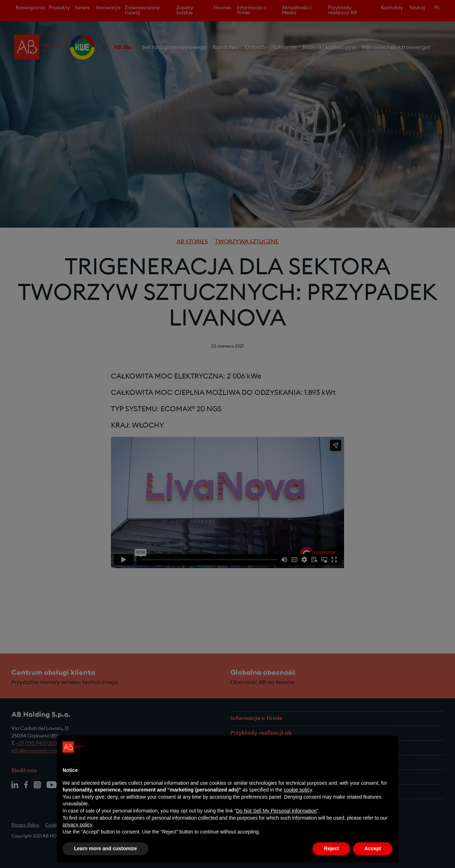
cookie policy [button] (298, 790)
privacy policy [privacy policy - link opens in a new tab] (77, 825)
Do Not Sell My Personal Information (276, 811)
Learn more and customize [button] (105, 848)
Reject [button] (331, 848)
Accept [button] (373, 848)
